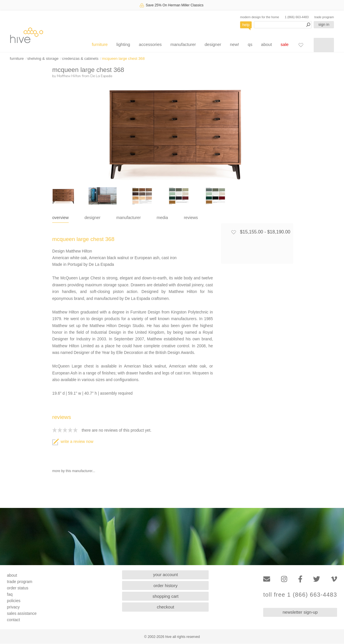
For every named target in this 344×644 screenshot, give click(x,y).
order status (18, 588)
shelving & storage (43, 59)
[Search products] (283, 25)
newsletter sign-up (300, 612)
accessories (150, 44)
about (267, 44)
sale (285, 44)
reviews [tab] (191, 218)
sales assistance (22, 613)
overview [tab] (60, 218)
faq (10, 594)
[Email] (267, 579)
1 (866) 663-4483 (297, 17)
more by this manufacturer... (74, 471)
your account (166, 575)
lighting (123, 44)
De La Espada (101, 76)
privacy (13, 607)
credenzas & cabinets (80, 59)
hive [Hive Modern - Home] (27, 35)
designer (213, 44)
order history (166, 585)
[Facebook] (300, 579)
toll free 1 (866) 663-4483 (300, 595)
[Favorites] (301, 45)
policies (14, 601)
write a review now (73, 442)
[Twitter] (317, 579)
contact (13, 620)
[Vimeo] (334, 579)
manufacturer (183, 44)
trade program (324, 17)
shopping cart (165, 596)
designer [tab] (92, 218)
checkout (165, 607)
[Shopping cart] (324, 45)
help (246, 25)
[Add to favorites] (233, 232)
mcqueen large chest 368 (123, 59)
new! (235, 44)
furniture (100, 44)
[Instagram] (284, 579)
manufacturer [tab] (129, 218)
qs (250, 44)
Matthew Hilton (69, 76)
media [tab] (162, 218)
